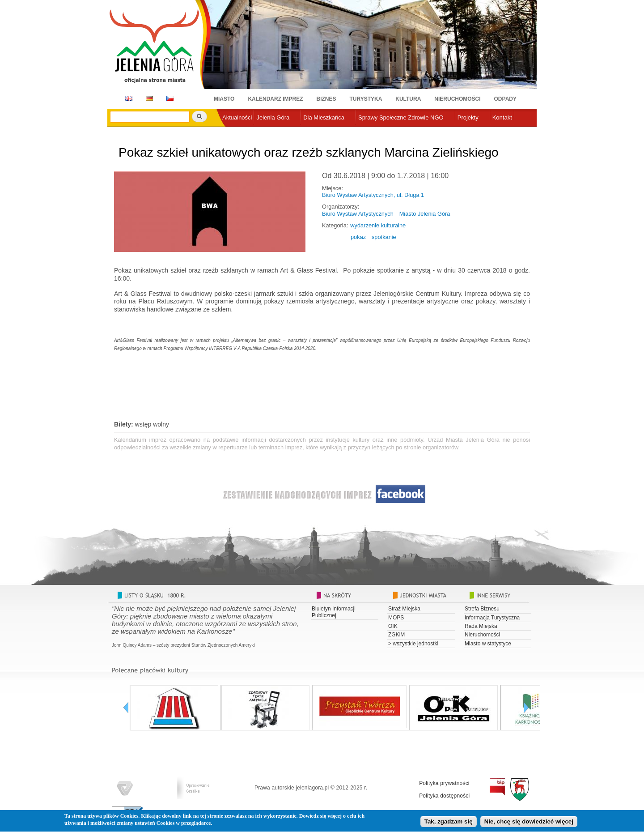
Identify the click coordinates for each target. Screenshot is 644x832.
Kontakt (502, 117)
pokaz (358, 237)
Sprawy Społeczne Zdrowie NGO (401, 117)
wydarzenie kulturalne (378, 225)
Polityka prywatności (444, 783)
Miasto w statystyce (488, 644)
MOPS (396, 618)
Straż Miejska (404, 609)
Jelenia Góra (273, 117)
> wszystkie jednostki (413, 644)
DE (148, 98)
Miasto (224, 99)
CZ (170, 98)
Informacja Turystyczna (492, 618)
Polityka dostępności (444, 796)
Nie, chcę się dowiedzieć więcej (529, 823)
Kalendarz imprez (275, 99)
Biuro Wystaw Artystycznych (358, 214)
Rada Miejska (481, 626)
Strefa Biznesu (482, 609)
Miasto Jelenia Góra (425, 214)
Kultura (408, 99)
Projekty (468, 117)
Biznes (326, 99)
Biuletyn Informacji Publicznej (334, 612)
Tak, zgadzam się (449, 823)
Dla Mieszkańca (324, 117)
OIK (393, 626)
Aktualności (237, 117)
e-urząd (232, 132)
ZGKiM (396, 635)
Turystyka (366, 99)
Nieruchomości (457, 99)
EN (127, 98)
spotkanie (384, 237)
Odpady (505, 99)
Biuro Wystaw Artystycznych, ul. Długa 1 (373, 195)
